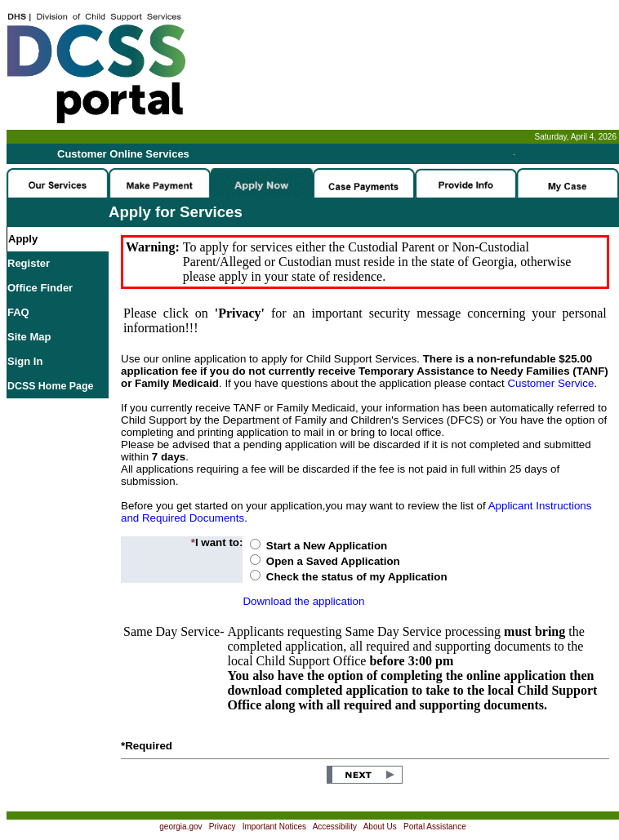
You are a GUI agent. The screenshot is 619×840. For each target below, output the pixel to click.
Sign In (25, 361)
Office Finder (40, 288)
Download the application (303, 601)
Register (29, 263)
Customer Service (550, 383)
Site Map (29, 337)
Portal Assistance (435, 827)
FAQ (18, 312)
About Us (380, 827)
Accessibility (335, 827)
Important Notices (274, 827)
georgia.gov (180, 827)
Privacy (223, 827)
